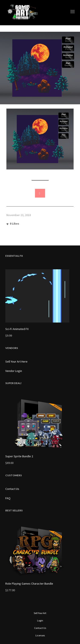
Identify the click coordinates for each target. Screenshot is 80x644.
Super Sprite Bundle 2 (19, 456)
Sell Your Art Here (16, 361)
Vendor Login (14, 371)
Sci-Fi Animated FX (17, 329)
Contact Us (12, 489)
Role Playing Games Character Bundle (29, 584)
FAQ (8, 498)
